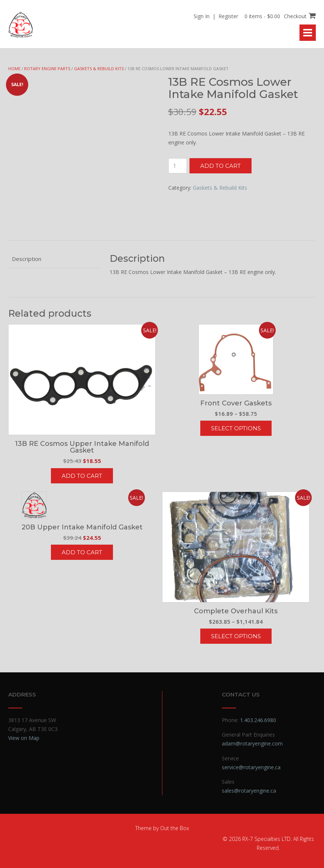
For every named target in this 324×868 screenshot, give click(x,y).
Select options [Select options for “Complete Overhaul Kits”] (236, 636)
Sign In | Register (216, 16)
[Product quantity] (178, 166)
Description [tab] (27, 259)
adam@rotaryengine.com (252, 743)
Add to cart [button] (82, 476)
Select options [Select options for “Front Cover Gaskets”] (236, 428)
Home (14, 68)
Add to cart (221, 166)
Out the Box (175, 828)
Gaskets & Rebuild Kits (99, 68)
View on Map (24, 738)
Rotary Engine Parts (47, 68)
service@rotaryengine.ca (251, 767)
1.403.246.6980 (258, 720)
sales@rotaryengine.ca (249, 791)
